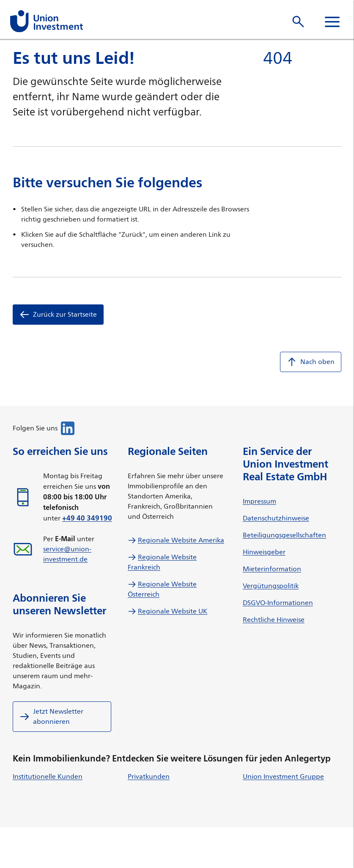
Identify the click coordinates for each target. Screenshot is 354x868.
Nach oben (311, 362)
